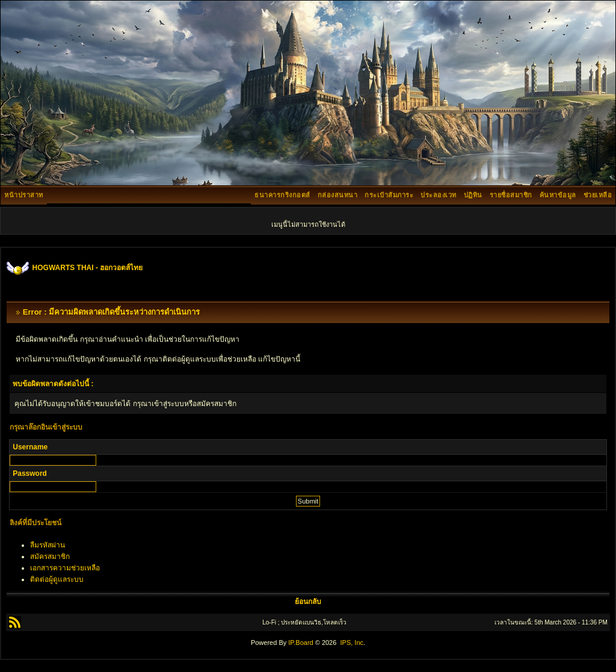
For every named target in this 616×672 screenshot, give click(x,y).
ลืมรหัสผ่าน (48, 545)
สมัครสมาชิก (50, 556)
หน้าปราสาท (24, 195)
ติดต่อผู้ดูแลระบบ (57, 579)
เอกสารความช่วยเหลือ (65, 568)
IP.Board (300, 643)
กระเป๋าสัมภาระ (389, 195)
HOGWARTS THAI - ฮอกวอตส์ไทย (88, 268)
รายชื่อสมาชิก (511, 195)
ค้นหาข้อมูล (558, 195)
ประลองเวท (439, 195)
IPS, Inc (352, 643)
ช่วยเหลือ (598, 195)
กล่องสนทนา (338, 195)
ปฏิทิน (473, 195)
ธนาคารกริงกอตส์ (282, 195)
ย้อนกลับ (308, 602)
